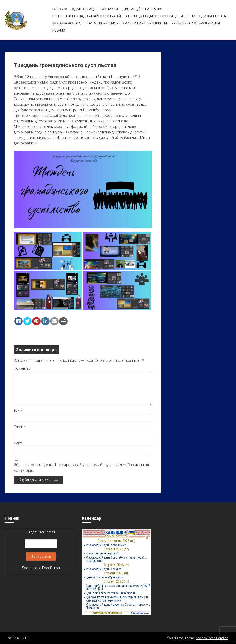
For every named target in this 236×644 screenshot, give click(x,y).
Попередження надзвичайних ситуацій (87, 16)
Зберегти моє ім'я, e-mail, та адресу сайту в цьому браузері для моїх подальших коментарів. (82, 468)
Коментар (22, 368)
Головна (60, 9)
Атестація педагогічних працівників (156, 16)
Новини (59, 30)
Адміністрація (84, 9)
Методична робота (209, 16)
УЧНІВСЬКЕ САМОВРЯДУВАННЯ (196, 23)
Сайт (18, 443)
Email (19, 427)
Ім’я (18, 411)
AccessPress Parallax (212, 638)
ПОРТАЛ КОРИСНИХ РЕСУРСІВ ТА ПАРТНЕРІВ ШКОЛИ (126, 23)
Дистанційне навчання (142, 9)
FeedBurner (51, 568)
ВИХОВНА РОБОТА (67, 23)
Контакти (109, 9)
